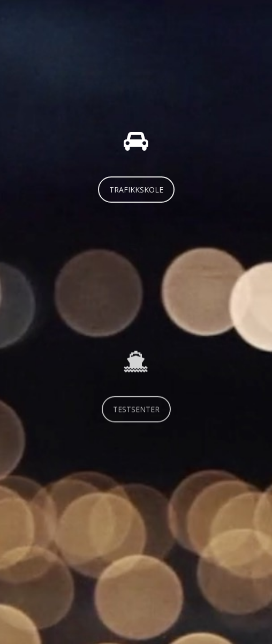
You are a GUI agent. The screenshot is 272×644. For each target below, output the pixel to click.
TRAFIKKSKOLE (136, 190)
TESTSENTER (136, 415)
